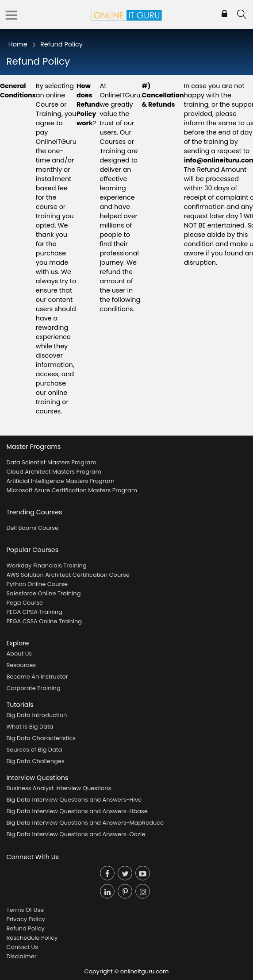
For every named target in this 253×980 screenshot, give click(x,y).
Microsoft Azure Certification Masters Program (72, 490)
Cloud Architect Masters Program (54, 472)
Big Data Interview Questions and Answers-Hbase (77, 811)
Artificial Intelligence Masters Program (60, 481)
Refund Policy (25, 928)
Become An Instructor (37, 677)
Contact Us (22, 947)
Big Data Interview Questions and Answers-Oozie (76, 834)
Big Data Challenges (35, 761)
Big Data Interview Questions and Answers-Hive (74, 800)
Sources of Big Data (34, 750)
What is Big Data (30, 727)
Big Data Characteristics (41, 738)
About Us (19, 654)
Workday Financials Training (46, 565)
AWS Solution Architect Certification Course (68, 575)
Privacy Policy (25, 919)
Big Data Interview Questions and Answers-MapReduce (85, 823)
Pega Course (25, 603)
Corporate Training (33, 688)
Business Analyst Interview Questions (59, 788)
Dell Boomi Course (32, 528)
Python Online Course (37, 584)
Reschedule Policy (32, 938)
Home (18, 44)
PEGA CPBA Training (34, 612)
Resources (21, 665)
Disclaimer (21, 956)
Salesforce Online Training (43, 593)
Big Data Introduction (36, 715)
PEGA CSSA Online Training (44, 621)
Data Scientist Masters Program (51, 462)
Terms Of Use (25, 910)
